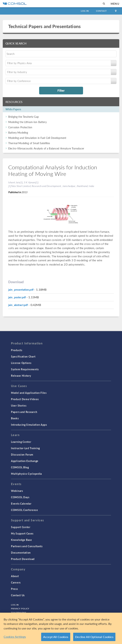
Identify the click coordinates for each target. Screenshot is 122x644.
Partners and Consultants (27, 546)
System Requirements (25, 369)
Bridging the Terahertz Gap (24, 117)
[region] (61, 628)
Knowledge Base (21, 540)
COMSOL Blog (20, 467)
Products (17, 350)
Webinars (17, 491)
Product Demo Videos (25, 399)
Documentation (21, 553)
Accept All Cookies (56, 637)
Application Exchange (25, 461)
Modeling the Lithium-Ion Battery (27, 122)
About (15, 576)
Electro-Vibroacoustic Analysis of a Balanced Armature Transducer (46, 148)
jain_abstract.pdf (18, 305)
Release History (21, 376)
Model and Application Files (29, 393)
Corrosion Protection (20, 127)
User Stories (19, 405)
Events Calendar (21, 504)
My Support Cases (22, 533)
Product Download (23, 559)
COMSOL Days (20, 497)
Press (14, 589)
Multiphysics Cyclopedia (26, 474)
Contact (101, 11)
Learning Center (21, 442)
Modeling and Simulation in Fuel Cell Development (37, 138)
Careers (16, 582)
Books (15, 418)
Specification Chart (23, 356)
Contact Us (18, 595)
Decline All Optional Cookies (94, 637)
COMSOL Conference (25, 510)
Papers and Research (24, 412)
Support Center (21, 527)
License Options (21, 363)
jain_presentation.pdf (21, 290)
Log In (85, 11)
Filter (61, 90)
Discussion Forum (22, 454)
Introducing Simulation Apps (29, 425)
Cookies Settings (15, 637)
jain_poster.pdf (17, 297)
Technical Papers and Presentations (44, 26)
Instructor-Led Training (25, 448)
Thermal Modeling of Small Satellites (29, 143)
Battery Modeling (18, 132)
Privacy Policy (20, 609)
